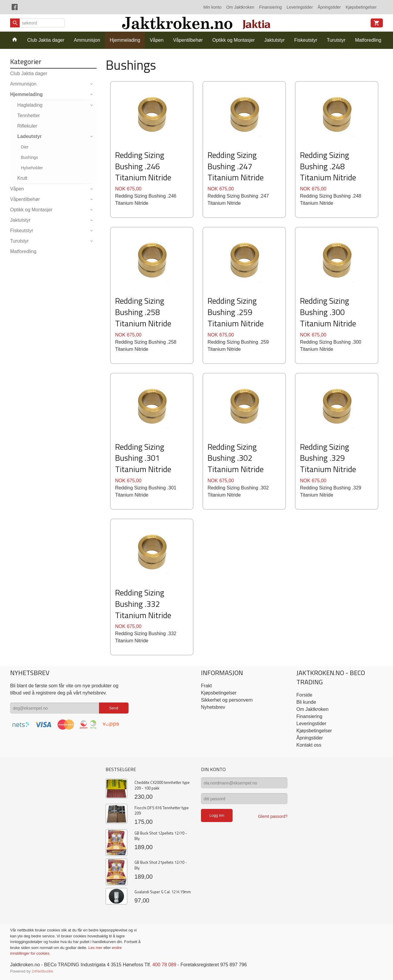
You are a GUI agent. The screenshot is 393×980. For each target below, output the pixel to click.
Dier (25, 147)
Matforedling (368, 40)
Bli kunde (306, 702)
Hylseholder (32, 168)
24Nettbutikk (42, 971)
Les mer (96, 948)
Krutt (22, 178)
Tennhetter (29, 115)
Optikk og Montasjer (233, 40)
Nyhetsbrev (213, 707)
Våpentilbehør (188, 40)
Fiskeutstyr (306, 40)
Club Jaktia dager (46, 40)
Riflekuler (27, 126)
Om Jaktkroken (240, 7)
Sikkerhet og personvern (227, 700)
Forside (304, 695)
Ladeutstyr (30, 136)
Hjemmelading (125, 40)
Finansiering (270, 7)
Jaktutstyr (274, 40)
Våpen (157, 40)
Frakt (206, 686)
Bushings (30, 157)
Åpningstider (329, 7)
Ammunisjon (87, 40)
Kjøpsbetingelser (361, 7)
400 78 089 (164, 965)
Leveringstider (300, 7)
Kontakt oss (309, 745)
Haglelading (30, 105)
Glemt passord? (273, 816)
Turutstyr (336, 40)
